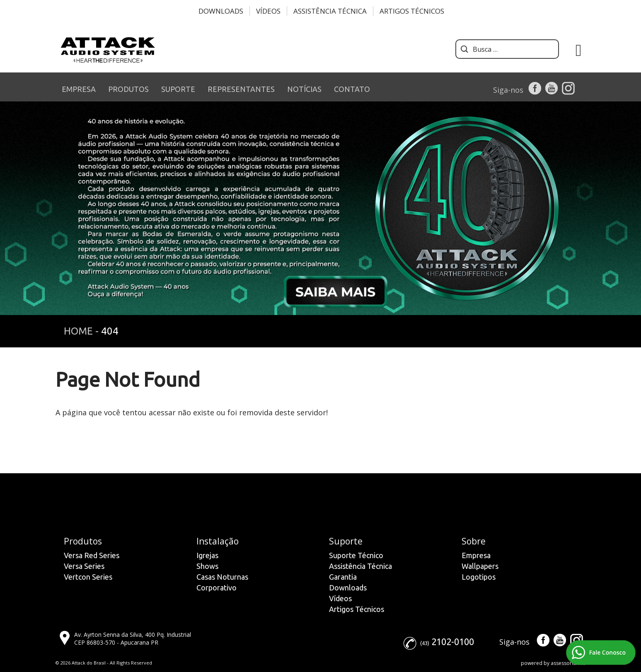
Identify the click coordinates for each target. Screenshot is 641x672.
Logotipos (479, 577)
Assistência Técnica (330, 11)
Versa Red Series (92, 555)
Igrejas (207, 555)
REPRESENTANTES (241, 89)
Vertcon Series (88, 577)
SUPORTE (178, 89)
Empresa (476, 555)
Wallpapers (480, 566)
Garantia (343, 577)
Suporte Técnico (356, 555)
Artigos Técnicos (412, 11)
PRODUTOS (128, 89)
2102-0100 (453, 642)
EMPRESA (79, 89)
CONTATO (352, 89)
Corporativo (216, 588)
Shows (207, 566)
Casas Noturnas (222, 577)
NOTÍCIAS (304, 89)
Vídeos (268, 11)
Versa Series (84, 566)
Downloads (221, 11)
